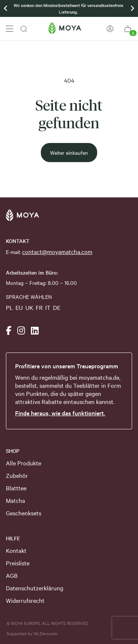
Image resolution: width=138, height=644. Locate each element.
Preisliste (18, 563)
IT (48, 307)
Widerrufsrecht (25, 600)
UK (29, 307)
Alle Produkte (24, 463)
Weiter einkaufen (69, 153)
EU (19, 307)
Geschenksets (24, 513)
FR (39, 307)
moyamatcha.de (99, 377)
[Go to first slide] (132, 8)
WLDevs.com (45, 633)
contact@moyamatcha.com (57, 251)
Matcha (15, 500)
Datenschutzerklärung (35, 588)
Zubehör (17, 475)
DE (57, 307)
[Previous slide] (6, 8)
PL (9, 307)
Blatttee (16, 488)
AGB (12, 575)
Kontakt (16, 550)
